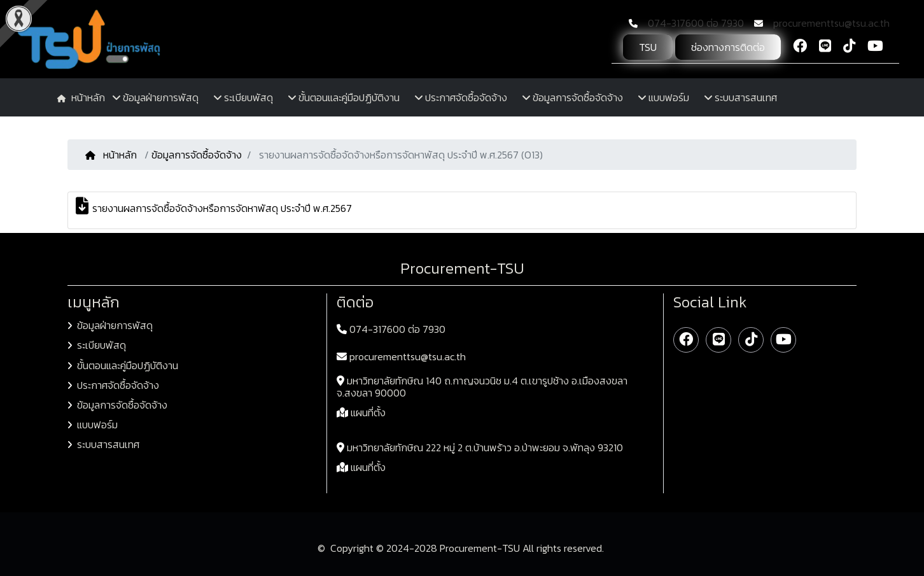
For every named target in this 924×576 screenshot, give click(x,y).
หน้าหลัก (112, 155)
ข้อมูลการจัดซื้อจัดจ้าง (197, 155)
